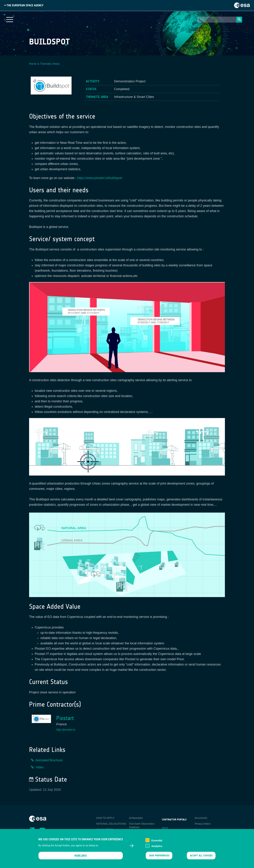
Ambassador (136, 818)
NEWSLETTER (105, 830)
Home (33, 64)
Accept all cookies (201, 858)
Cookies (199, 830)
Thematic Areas (50, 64)
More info (81, 858)
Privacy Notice (203, 824)
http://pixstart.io (66, 730)
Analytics (157, 848)
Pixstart (65, 718)
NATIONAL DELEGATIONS (111, 824)
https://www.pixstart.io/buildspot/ (100, 178)
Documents (201, 818)
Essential (157, 843)
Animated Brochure (49, 760)
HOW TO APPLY (105, 818)
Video (40, 767)
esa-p (165, 828)
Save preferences (159, 858)
